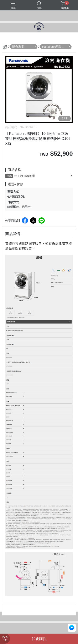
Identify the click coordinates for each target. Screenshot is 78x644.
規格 (9, 176)
